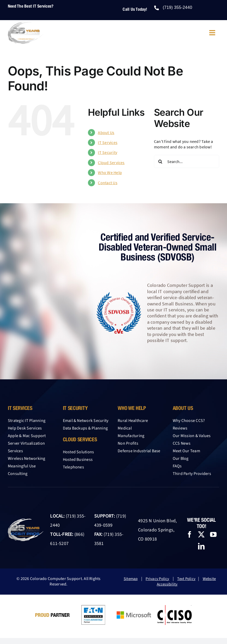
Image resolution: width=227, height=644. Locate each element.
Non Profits (128, 443)
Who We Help (110, 172)
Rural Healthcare (133, 421)
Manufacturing (131, 436)
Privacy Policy (157, 579)
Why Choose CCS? (189, 421)
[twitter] (201, 534)
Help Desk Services (25, 428)
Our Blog (181, 459)
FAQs (177, 466)
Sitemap (131, 579)
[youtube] (213, 534)
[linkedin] (201, 546)
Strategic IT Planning (27, 421)
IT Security (107, 152)
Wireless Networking (27, 459)
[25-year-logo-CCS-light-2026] (26, 24)
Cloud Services (111, 163)
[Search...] (187, 161)
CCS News (182, 443)
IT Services (108, 142)
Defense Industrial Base (139, 451)
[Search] (160, 161)
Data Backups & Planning (85, 428)
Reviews (180, 428)
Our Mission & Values (192, 436)
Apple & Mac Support (27, 436)
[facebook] (190, 534)
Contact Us (107, 183)
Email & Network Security (86, 421)
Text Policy (186, 579)
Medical (125, 428)
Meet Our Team (186, 451)
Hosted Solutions (79, 452)
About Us (106, 132)
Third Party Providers (192, 474)
